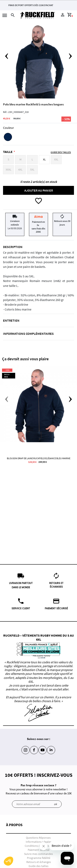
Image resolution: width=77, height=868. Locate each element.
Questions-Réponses (38, 838)
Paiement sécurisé (39, 850)
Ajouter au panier (39, 190)
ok (55, 804)
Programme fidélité (39, 858)
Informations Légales (38, 842)
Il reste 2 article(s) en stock (39, 182)
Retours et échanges (39, 862)
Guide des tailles (38, 866)
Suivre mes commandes (38, 854)
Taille (8, 152)
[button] (38, 828)
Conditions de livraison (39, 846)
